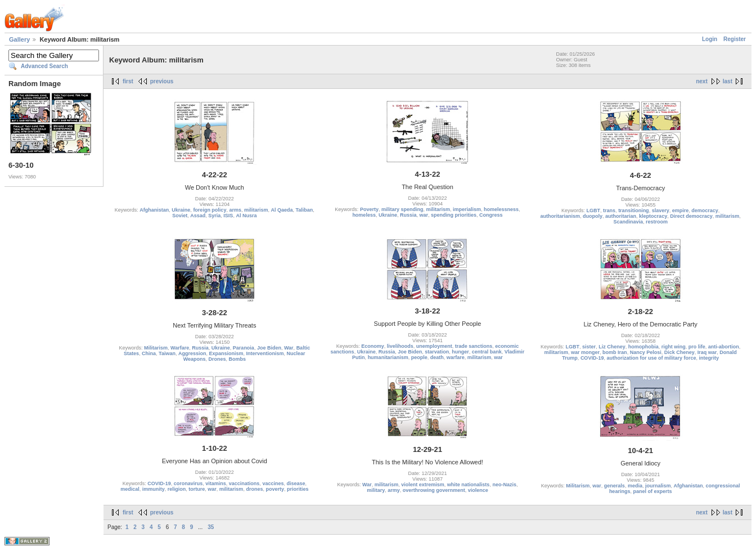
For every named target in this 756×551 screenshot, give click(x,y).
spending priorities (454, 215)
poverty (275, 489)
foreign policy (210, 210)
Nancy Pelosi (646, 352)
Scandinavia (628, 222)
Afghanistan (154, 210)
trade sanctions (474, 346)
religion (177, 489)
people (419, 357)
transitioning (634, 210)
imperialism (467, 209)
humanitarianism (388, 357)
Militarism (156, 348)
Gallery (19, 39)
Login (710, 39)
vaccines (273, 483)
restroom (657, 222)
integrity (709, 358)
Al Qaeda (282, 210)
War (289, 348)
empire (681, 210)
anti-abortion (724, 347)
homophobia (643, 347)
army (394, 490)
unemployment (434, 346)
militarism (256, 210)
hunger (460, 352)
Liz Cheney (612, 347)
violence (478, 490)
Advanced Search (44, 66)
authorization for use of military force (651, 358)
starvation (437, 352)
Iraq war (707, 352)
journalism (658, 486)
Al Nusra (246, 216)
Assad (198, 216)
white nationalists (469, 485)
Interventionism (265, 353)
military (376, 490)
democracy (705, 210)
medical (130, 489)
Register (735, 39)
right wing (674, 347)
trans (609, 210)
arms (235, 210)
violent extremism (423, 485)
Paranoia (244, 348)
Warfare (180, 348)
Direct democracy (691, 216)
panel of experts (652, 491)
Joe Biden (269, 348)
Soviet (180, 216)
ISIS (228, 216)
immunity (154, 489)
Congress (491, 215)
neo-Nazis (504, 485)
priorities (298, 489)
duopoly (593, 216)
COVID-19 (592, 358)
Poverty (369, 209)
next (702, 81)
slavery (661, 210)
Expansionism (226, 353)
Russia (408, 215)
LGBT (594, 210)
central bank (487, 352)
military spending (402, 209)
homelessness (501, 209)
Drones (217, 359)
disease (296, 483)
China (149, 353)
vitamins (216, 483)
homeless (364, 215)
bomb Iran (615, 352)
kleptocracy (653, 216)
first (128, 81)
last (728, 81)
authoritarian (621, 216)
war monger (585, 352)
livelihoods (400, 346)
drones (254, 489)
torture (197, 489)
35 (211, 527)
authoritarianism (561, 216)
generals (615, 486)
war (424, 215)
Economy (373, 346)
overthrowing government (434, 490)
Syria (214, 216)
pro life (697, 347)
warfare (456, 357)
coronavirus (188, 483)
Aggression (192, 353)
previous (162, 81)
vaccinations (244, 483)
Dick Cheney (679, 352)
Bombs (238, 359)
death (437, 357)
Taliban (305, 210)
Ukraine (181, 210)
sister (589, 347)
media (635, 486)
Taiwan (167, 353)
